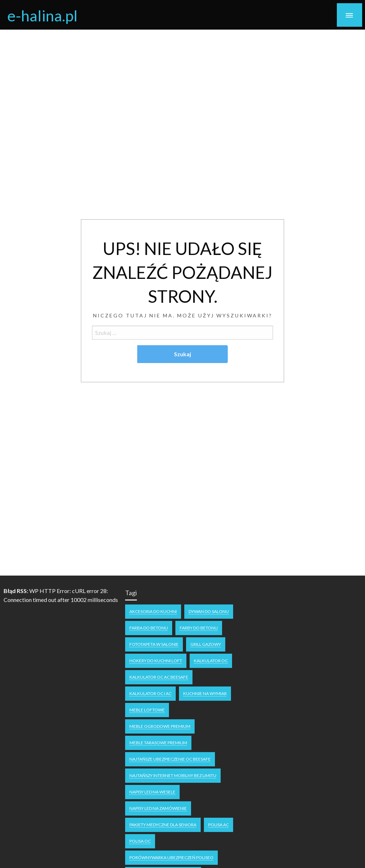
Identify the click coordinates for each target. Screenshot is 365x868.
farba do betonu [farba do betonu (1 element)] (149, 628)
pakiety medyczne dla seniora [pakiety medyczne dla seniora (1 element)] (163, 825)
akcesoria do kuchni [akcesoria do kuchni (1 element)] (153, 611)
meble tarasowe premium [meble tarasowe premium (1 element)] (158, 743)
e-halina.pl (42, 15)
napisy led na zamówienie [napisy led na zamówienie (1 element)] (158, 808)
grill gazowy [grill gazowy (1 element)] (206, 644)
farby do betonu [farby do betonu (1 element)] (199, 628)
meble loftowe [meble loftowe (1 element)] (147, 710)
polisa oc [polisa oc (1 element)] (140, 841)
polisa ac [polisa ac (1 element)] (219, 825)
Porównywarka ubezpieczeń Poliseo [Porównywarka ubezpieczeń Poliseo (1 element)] (171, 857)
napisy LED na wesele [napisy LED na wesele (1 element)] (152, 792)
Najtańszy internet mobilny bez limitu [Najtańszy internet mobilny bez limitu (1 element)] (173, 775)
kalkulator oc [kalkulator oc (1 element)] (211, 661)
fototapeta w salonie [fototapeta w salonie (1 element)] (154, 644)
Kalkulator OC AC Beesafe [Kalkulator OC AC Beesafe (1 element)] (159, 677)
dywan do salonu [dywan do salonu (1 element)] (209, 611)
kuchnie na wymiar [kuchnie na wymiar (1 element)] (205, 693)
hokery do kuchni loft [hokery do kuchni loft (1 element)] (156, 661)
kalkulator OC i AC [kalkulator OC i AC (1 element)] (150, 693)
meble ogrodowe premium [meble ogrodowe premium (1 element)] (160, 726)
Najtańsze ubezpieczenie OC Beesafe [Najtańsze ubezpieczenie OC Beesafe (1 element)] (170, 759)
